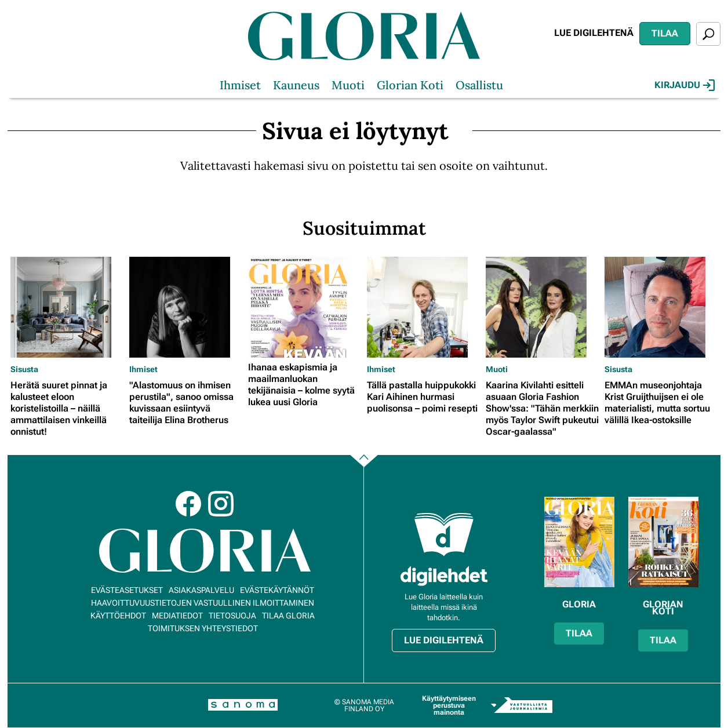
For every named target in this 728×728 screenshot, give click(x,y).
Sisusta (24, 369)
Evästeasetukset (127, 590)
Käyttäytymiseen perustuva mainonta (449, 705)
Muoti (348, 85)
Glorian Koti (410, 85)
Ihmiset (240, 85)
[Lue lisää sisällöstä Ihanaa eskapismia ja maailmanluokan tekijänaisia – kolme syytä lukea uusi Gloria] (305, 307)
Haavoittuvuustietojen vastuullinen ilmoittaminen (203, 603)
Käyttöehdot (118, 616)
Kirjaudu (685, 85)
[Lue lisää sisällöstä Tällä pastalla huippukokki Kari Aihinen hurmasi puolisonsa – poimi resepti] (423, 307)
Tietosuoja (232, 616)
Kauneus (296, 85)
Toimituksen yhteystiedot (203, 628)
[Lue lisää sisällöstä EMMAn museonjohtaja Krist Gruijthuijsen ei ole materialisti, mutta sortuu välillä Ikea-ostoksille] (661, 307)
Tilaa (665, 33)
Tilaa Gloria (288, 616)
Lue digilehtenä (594, 33)
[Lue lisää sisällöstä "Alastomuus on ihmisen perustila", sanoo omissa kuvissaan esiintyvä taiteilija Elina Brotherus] (186, 307)
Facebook (188, 504)
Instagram (221, 504)
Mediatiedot (177, 616)
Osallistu (479, 85)
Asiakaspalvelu (201, 590)
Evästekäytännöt (277, 590)
